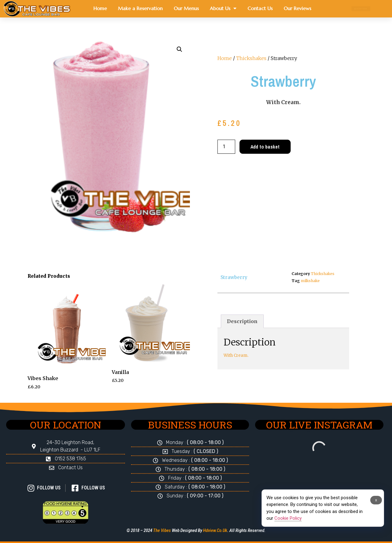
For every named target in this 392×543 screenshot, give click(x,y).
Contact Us (260, 8)
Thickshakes (251, 58)
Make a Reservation (140, 8)
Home (100, 8)
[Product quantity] (226, 147)
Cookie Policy (288, 518)
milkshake (310, 281)
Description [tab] (242, 321)
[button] (179, 49)
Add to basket (265, 147)
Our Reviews (297, 8)
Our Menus (186, 8)
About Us (223, 8)
